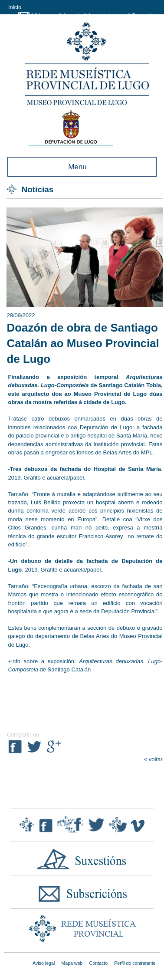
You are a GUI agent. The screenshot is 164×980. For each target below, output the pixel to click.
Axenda (72, 15)
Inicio (15, 7)
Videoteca (45, 15)
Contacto (99, 963)
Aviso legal (44, 963)
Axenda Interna (107, 15)
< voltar (153, 759)
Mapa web (72, 963)
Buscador (144, 15)
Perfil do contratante (135, 963)
